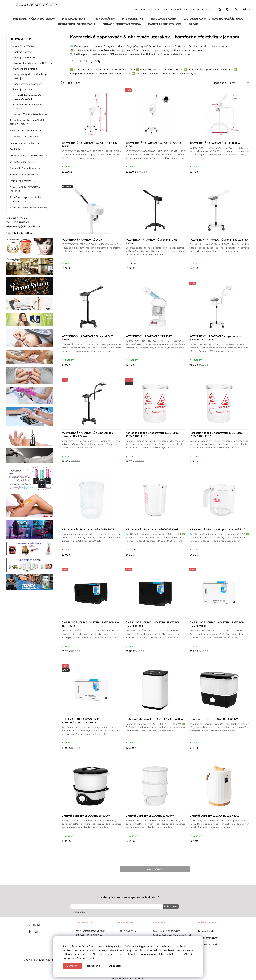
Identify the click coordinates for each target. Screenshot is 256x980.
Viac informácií (85, 958)
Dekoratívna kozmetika (22, 143)
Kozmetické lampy (20, 162)
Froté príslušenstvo (20, 181)
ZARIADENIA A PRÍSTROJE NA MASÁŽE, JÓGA (213, 19)
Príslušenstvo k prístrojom (28, 84)
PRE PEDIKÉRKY (133, 19)
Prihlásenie (170, 906)
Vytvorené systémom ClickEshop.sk (128, 978)
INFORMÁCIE (177, 10)
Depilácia (15, 149)
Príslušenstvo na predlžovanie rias (29, 208)
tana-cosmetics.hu (207, 937)
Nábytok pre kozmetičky (23, 130)
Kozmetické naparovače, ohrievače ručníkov (27, 97)
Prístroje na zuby (22, 89)
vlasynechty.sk (205, 931)
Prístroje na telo (22, 58)
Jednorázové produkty (22, 175)
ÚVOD (133, 10)
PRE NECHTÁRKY (104, 19)
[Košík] (247, 10)
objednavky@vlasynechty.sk (175, 935)
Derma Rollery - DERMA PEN (27, 156)
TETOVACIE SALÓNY (164, 19)
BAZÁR (193, 24)
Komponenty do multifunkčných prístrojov (31, 76)
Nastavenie (94, 966)
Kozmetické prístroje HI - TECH (31, 63)
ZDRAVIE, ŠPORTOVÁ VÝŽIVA (122, 24)
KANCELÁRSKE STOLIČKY (165, 24)
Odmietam (115, 966)
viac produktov (155, 869)
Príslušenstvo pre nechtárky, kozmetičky (25, 199)
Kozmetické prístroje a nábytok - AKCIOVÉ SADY (28, 122)
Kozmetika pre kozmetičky (24, 137)
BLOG (209, 10)
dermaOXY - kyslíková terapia (30, 114)
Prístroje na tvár (22, 52)
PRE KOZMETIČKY (74, 19)
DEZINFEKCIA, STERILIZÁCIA (77, 24)
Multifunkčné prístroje (25, 69)
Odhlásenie (79, 911)
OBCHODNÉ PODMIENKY (91, 931)
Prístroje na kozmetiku (22, 46)
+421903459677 (170, 931)
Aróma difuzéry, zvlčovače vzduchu (28, 107)
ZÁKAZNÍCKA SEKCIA (153, 10)
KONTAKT (195, 10)
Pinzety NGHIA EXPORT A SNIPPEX (25, 189)
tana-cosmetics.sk (207, 944)
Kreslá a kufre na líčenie (23, 168)
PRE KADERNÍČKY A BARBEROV (34, 19)
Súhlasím (72, 966)
